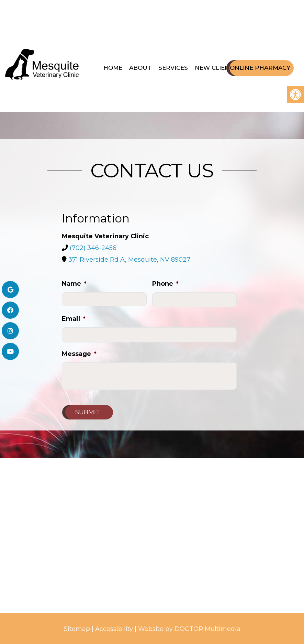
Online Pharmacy (260, 68)
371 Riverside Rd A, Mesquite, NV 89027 (129, 260)
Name (74, 284)
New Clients (216, 68)
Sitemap (77, 629)
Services (173, 68)
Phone (165, 284)
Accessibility (114, 629)
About (140, 68)
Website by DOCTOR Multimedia (189, 629)
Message (79, 354)
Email (74, 319)
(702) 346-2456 (93, 248)
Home (113, 68)
